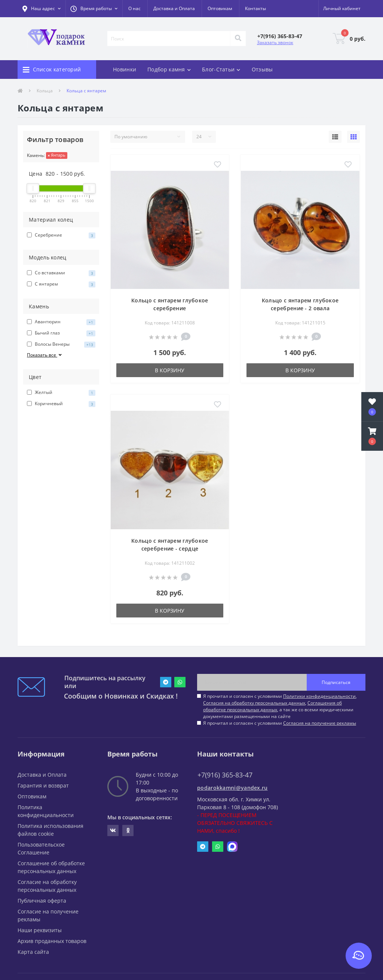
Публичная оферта (42, 901)
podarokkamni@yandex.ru (232, 788)
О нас (134, 8)
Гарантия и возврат (43, 785)
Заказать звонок (275, 42)
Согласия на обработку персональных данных (254, 703)
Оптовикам (220, 8)
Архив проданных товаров (52, 941)
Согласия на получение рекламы (320, 723)
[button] (94, 9)
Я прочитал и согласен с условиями (280, 723)
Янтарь (57, 155)
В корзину (170, 370)
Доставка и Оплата (174, 8)
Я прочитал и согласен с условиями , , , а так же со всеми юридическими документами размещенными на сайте (280, 706)
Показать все (45, 355)
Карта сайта (33, 952)
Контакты (255, 8)
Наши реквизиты (40, 930)
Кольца (45, 91)
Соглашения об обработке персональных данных (272, 706)
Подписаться (336, 682)
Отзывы (262, 69)
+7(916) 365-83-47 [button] (225, 775)
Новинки (125, 69)
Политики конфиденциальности (319, 696)
